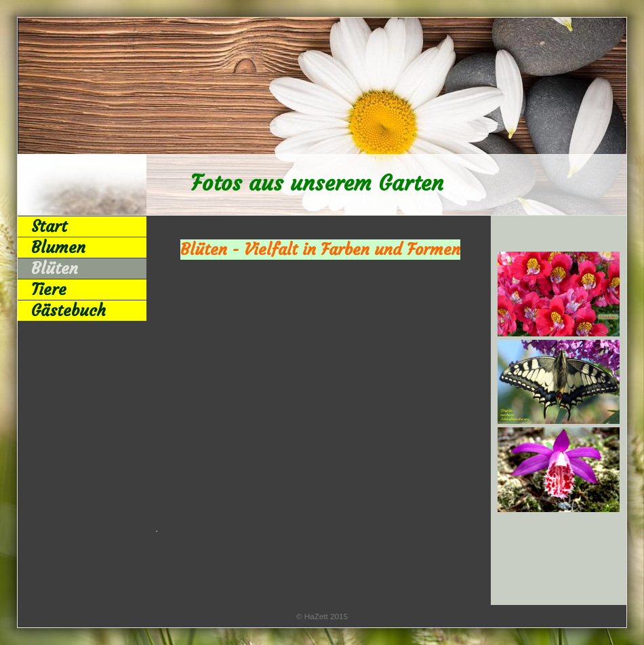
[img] (322, 117)
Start (49, 227)
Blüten (55, 269)
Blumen (58, 248)
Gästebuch (68, 311)
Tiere (49, 290)
